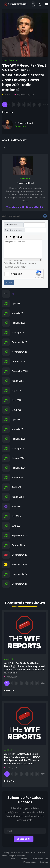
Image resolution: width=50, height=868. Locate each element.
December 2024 (19, 584)
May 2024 (16, 507)
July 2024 (16, 516)
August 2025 (18, 381)
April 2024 (16, 487)
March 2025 (17, 429)
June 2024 (17, 526)
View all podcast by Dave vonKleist (24, 207)
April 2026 (16, 303)
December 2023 (19, 555)
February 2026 (19, 323)
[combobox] (33, 4)
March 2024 (17, 478)
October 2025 (18, 361)
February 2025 (19, 439)
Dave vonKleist (25, 183)
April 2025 (16, 419)
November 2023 (19, 565)
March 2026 (17, 313)
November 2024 (19, 574)
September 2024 (9, 60)
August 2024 (18, 497)
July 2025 (16, 390)
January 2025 (18, 449)
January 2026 (18, 332)
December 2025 (19, 342)
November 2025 (19, 352)
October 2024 (18, 545)
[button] (47, 4)
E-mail (15, 230)
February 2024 (19, 468)
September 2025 (20, 371)
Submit (9, 283)
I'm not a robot (16, 274)
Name (11, 225)
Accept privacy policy (16, 267)
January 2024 (18, 458)
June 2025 (17, 400)
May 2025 (16, 410)
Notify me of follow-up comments (22, 263)
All (13, 294)
